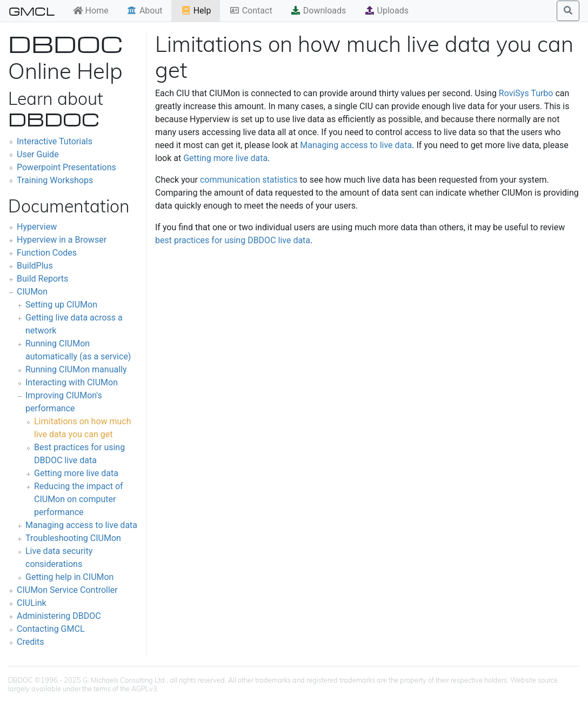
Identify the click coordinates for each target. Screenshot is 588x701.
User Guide (38, 154)
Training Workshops (55, 180)
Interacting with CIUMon (72, 382)
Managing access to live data (81, 525)
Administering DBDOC (59, 616)
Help (196, 11)
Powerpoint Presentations (66, 167)
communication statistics (249, 180)
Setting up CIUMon (61, 305)
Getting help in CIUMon (69, 577)
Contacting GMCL (51, 629)
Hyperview (37, 227)
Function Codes (47, 253)
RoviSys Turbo (526, 93)
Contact (251, 11)
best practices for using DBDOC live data (233, 240)
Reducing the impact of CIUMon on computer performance (79, 499)
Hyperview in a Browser (62, 240)
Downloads (318, 11)
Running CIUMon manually (76, 369)
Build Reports (42, 279)
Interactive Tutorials (55, 141)
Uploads (386, 11)
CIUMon (32, 292)
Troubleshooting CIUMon (73, 538)
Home (91, 11)
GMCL (32, 11)
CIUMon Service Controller (67, 590)
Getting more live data (76, 473)
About (145, 11)
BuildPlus (35, 266)
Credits (31, 642)
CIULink (32, 603)
